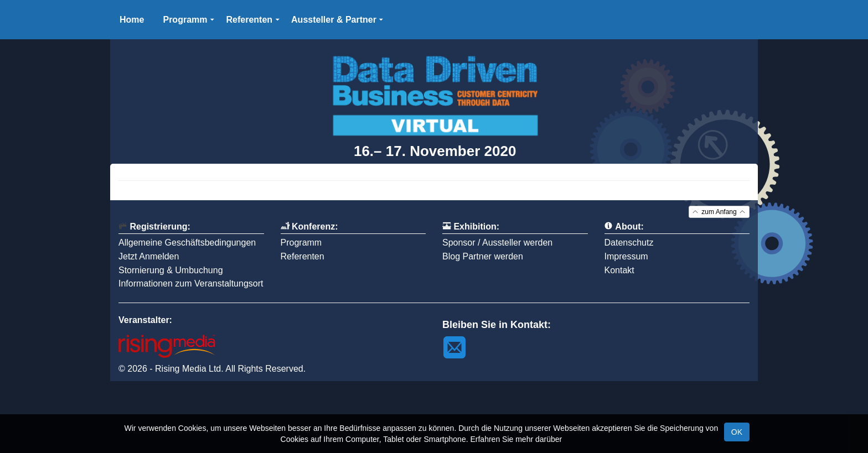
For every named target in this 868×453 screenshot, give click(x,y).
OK (737, 432)
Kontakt (619, 270)
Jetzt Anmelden (149, 256)
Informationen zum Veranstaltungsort (191, 283)
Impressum (626, 256)
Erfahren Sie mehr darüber (516, 439)
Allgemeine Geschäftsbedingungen (187, 243)
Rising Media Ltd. (189, 369)
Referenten (303, 256)
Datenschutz (629, 243)
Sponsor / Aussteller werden (497, 243)
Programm (301, 243)
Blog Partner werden (483, 256)
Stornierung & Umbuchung (171, 270)
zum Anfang (719, 212)
